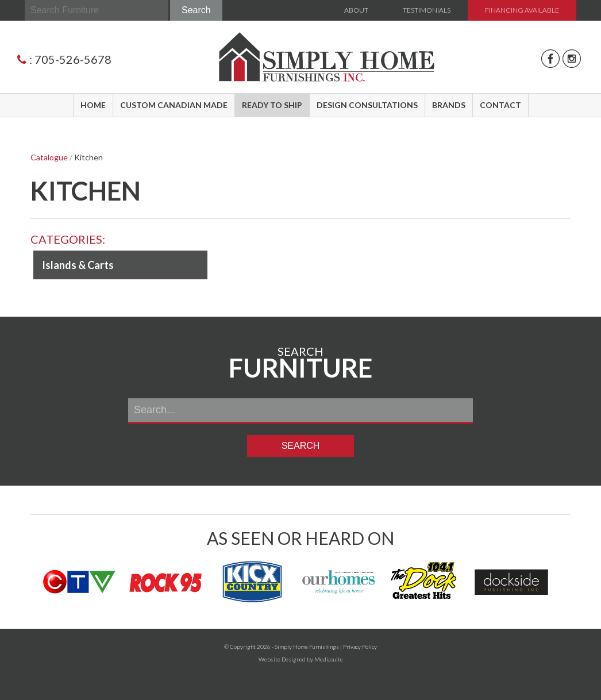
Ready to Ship (272, 105)
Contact (500, 105)
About (356, 10)
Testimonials (427, 10)
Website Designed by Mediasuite (301, 659)
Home (93, 105)
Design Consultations (367, 105)
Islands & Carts (78, 265)
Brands (449, 105)
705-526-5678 (73, 59)
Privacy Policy (360, 647)
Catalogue (49, 157)
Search (196, 10)
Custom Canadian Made (174, 105)
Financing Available (522, 10)
